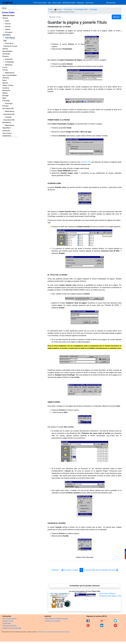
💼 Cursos (58, 9)
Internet (5, 49)
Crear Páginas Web (81, 9)
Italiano (8, 29)
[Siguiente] (101, 570)
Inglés (7, 21)
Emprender (9, 59)
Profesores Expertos (10, 626)
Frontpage (93, 9)
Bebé (4, 98)
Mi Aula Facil (111, 3)
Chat (49, 3)
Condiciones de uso (42, 632)
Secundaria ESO (8, 109)
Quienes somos (8, 621)
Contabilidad (9, 62)
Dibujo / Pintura (8, 85)
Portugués (9, 32)
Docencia (6, 88)
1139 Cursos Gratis (40, 3)
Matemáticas (10, 73)
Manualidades (7, 51)
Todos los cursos (8, 15)
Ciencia (5, 70)
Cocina (5, 67)
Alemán (8, 27)
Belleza (5, 93)
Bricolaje (6, 96)
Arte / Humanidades (10, 75)
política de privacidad (53, 632)
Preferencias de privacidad (12, 628)
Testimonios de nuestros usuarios (56, 619)
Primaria (5, 106)
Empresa (6, 56)
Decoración (6, 90)
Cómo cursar (57, 3)
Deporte (5, 83)
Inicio (4, 8)
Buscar (116, 17)
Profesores (80, 3)
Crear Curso (89, 3)
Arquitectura (7, 136)
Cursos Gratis (8, 12)
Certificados (7, 623)
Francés (8, 24)
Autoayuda (6, 54)
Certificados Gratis (69, 3)
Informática (6, 35)
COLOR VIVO (86, 162)
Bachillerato (7, 122)
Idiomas (5, 18)
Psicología (6, 101)
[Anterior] (70, 570)
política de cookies (65, 632)
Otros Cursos (7, 133)
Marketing (9, 65)
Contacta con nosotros (52, 621)
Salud (4, 80)
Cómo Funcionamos (9, 619)
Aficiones (6, 78)
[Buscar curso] (78, 17)
